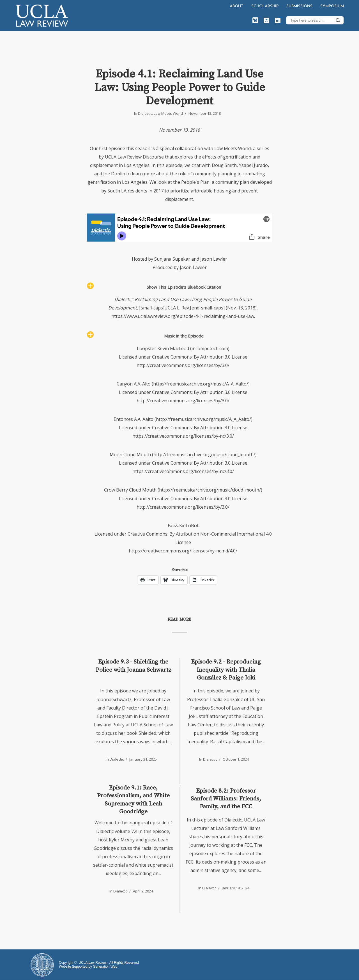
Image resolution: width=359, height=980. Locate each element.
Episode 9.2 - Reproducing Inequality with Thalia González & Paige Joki (226, 670)
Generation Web (105, 967)
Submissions (299, 6)
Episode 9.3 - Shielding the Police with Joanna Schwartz (133, 666)
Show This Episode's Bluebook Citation (184, 287)
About (237, 6)
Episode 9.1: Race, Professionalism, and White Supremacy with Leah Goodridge (133, 800)
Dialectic (145, 113)
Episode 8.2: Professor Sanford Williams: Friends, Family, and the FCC (226, 799)
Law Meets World (168, 113)
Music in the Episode (184, 336)
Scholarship (265, 6)
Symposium (332, 6)
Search (338, 20)
